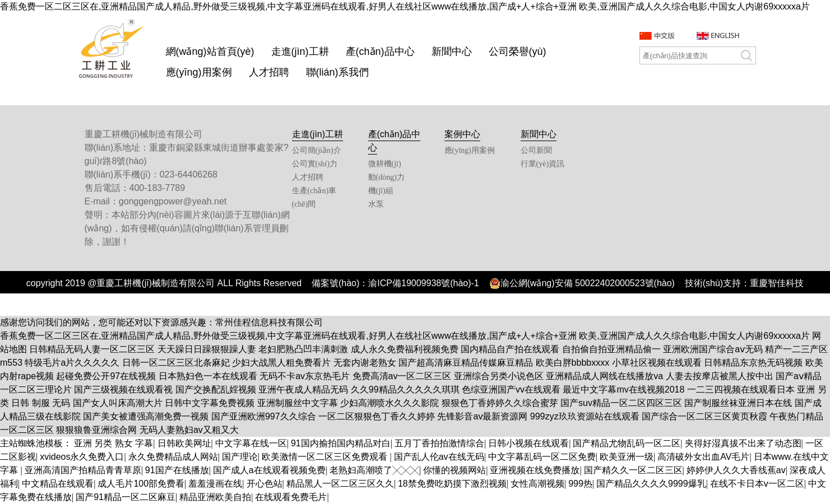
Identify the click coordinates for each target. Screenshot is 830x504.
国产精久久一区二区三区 (633, 470)
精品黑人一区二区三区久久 (340, 484)
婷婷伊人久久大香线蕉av (736, 470)
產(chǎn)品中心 (380, 52)
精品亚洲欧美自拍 (215, 497)
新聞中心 (452, 52)
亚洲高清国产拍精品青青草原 (83, 470)
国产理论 (240, 457)
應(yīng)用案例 (199, 72)
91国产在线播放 (177, 470)
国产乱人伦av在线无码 (439, 457)
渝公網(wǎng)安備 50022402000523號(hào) (582, 283)
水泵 (376, 204)
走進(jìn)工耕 (300, 52)
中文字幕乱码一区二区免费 (542, 457)
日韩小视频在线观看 (528, 443)
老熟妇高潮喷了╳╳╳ (374, 470)
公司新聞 (536, 150)
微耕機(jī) (385, 164)
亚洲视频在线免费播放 (535, 470)
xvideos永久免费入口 (82, 457)
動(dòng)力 (386, 177)
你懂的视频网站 (455, 470)
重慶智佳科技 (777, 283)
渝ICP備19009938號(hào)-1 (423, 283)
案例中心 (462, 134)
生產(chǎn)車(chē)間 (314, 197)
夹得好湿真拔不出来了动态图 (743, 443)
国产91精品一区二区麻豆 (126, 497)
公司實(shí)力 (315, 164)
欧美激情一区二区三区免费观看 (326, 457)
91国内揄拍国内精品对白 (341, 443)
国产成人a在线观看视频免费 (269, 470)
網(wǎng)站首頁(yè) (210, 52)
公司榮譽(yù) (518, 52)
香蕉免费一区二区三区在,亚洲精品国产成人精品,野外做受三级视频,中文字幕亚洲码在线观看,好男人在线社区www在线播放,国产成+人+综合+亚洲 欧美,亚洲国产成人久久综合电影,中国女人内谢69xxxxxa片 (405, 6)
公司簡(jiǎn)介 (317, 150)
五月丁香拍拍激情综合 (439, 443)
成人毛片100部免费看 (141, 484)
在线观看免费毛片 (291, 497)
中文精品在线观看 (58, 484)
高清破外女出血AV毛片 (703, 457)
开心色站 (265, 484)
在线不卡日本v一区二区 (757, 484)
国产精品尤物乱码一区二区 (627, 443)
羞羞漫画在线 (215, 484)
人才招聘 (269, 72)
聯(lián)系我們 (337, 72)
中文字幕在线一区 (251, 443)
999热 (580, 484)
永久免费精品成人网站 (173, 457)
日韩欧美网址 (184, 443)
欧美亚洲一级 (627, 457)
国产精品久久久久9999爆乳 (651, 484)
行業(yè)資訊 (543, 164)
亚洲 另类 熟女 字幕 (113, 443)
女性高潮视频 (537, 484)
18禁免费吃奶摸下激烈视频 (452, 484)
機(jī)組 (381, 191)
